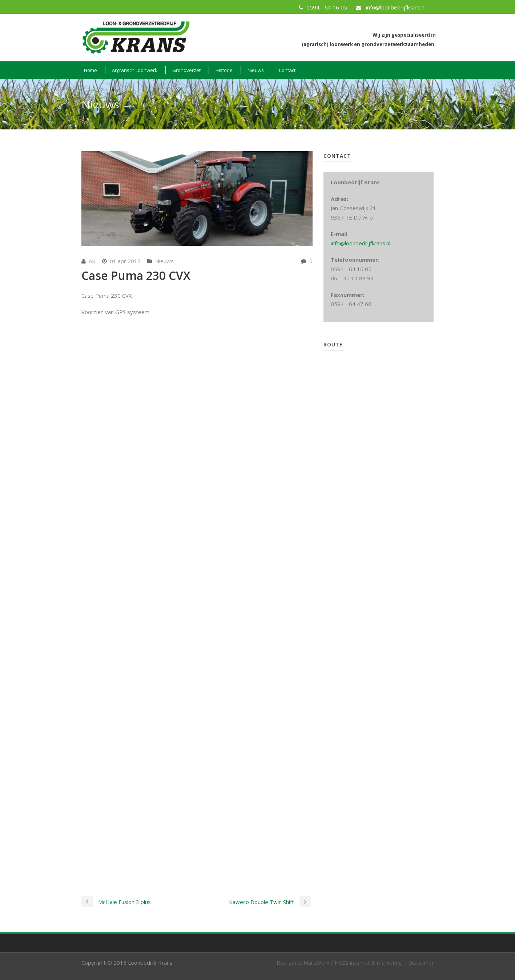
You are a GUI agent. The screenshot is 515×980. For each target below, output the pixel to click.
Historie (224, 70)
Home (90, 70)
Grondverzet (186, 70)
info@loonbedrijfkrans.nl (361, 243)
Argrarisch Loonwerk (135, 70)
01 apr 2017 (125, 261)
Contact (287, 70)
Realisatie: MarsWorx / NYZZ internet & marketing (339, 963)
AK (92, 261)
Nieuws (256, 70)
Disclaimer (421, 963)
